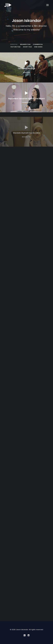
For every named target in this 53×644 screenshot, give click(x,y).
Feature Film (15, 47)
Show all (14, 44)
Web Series (38, 47)
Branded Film (25, 44)
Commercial (38, 44)
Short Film (27, 47)
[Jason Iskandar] (8, 5)
